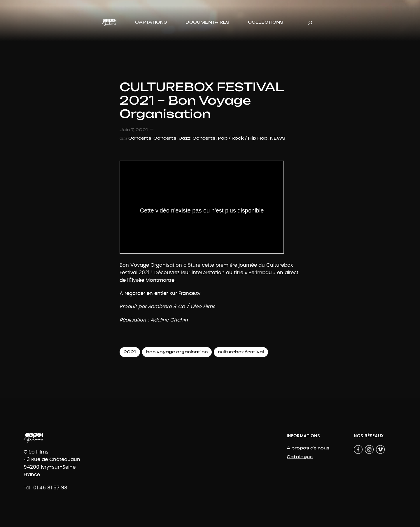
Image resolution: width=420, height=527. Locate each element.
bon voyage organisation (177, 352)
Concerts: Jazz (172, 138)
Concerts (140, 138)
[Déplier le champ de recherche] (310, 23)
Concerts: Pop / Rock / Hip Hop (230, 138)
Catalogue (300, 457)
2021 (130, 352)
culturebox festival (241, 352)
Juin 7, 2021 (134, 130)
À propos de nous (308, 448)
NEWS (278, 138)
